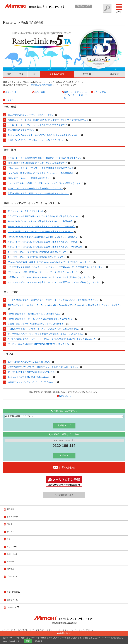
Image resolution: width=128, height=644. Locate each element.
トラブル (10, 100)
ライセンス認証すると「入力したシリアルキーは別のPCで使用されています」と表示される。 (53, 339)
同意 (28, 641)
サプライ (10, 532)
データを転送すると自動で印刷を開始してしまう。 (32, 372)
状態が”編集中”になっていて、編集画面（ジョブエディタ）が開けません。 (43, 367)
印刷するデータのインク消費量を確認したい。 (30, 178)
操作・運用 (40, 92)
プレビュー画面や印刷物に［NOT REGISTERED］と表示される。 (39, 344)
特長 (21, 74)
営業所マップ (64, 425)
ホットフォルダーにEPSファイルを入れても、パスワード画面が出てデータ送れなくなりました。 (54, 282)
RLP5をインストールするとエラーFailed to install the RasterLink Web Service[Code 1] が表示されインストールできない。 (66, 305)
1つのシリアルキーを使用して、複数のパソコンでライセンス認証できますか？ (45, 183)
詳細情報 (39, 641)
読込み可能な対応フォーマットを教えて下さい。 (31, 115)
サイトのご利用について (24, 630)
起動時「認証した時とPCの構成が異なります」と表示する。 (37, 324)
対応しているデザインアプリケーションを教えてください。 (36, 140)
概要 (9, 74)
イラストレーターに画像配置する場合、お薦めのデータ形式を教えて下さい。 (45, 158)
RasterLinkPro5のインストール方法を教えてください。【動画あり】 (40, 221)
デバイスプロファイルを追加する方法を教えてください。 (35, 188)
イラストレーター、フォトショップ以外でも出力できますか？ (37, 125)
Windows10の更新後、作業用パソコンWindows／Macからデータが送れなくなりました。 (50, 262)
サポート (64, 455)
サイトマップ (7, 630)
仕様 (34, 74)
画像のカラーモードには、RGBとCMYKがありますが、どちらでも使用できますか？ (48, 120)
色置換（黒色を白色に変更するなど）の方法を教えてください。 (38, 193)
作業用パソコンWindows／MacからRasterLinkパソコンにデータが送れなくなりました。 (50, 277)
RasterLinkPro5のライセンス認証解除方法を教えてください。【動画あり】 (44, 237)
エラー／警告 (100, 92)
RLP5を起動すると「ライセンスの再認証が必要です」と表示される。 (41, 319)
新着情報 (114, 74)
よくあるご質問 (57, 74)
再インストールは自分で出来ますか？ (26, 211)
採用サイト (12, 600)
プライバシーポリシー (45, 630)
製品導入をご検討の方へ (42, 85)
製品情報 (10, 509)
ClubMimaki (12, 608)
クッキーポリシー (63, 630)
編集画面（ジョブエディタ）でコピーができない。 (32, 382)
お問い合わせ (65, 396)
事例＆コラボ (12, 517)
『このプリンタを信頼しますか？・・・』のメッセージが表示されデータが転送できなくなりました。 (56, 267)
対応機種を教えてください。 (21, 130)
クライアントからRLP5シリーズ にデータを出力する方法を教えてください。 (45, 216)
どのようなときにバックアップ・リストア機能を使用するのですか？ (41, 168)
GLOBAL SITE (83, 6)
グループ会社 (12, 576)
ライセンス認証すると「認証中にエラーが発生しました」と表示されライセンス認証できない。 (53, 300)
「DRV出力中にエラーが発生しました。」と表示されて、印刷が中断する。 (44, 329)
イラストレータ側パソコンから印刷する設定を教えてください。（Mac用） (44, 242)
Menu (119, 8)
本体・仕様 (11, 92)
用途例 (10, 524)
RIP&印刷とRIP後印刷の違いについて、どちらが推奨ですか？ (37, 163)
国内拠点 (10, 569)
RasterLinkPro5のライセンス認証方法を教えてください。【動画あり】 (42, 226)
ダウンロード (89, 74)
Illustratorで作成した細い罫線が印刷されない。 (30, 377)
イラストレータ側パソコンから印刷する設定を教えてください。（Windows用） (46, 247)
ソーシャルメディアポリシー (83, 630)
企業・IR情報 (13, 592)
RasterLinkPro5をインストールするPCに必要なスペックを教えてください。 (44, 135)
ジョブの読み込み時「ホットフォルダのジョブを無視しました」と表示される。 (46, 334)
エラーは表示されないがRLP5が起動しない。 (29, 362)
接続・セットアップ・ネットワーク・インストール (76, 95)
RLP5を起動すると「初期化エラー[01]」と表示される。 (34, 314)
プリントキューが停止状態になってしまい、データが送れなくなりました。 (44, 272)
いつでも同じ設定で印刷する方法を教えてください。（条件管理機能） (42, 173)
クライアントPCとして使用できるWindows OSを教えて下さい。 (39, 252)
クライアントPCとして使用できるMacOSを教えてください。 (37, 257)
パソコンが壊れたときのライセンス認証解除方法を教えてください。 (41, 232)
